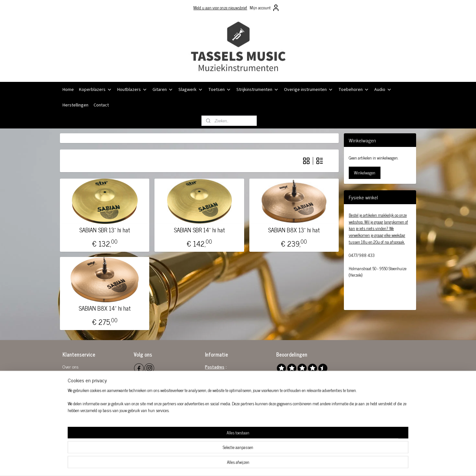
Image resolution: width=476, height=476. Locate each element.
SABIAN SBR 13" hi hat (105, 230)
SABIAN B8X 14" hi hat (105, 308)
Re (65, 381)
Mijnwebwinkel (293, 464)
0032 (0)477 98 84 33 (233, 410)
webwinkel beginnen (249, 464)
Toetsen (220, 90)
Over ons (71, 366)
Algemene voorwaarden (83, 374)
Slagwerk (191, 90)
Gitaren (163, 90)
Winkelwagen (365, 173)
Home (68, 90)
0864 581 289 (236, 396)
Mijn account (265, 8)
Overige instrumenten (309, 90)
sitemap (221, 464)
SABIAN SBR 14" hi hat (199, 230)
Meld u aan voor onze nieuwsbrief (220, 8)
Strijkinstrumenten (258, 90)
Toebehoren (354, 90)
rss (231, 464)
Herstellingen (75, 105)
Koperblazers (96, 90)
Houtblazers (132, 90)
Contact (101, 105)
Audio (383, 90)
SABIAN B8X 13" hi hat (294, 230)
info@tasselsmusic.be (231, 403)
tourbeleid (75, 381)
